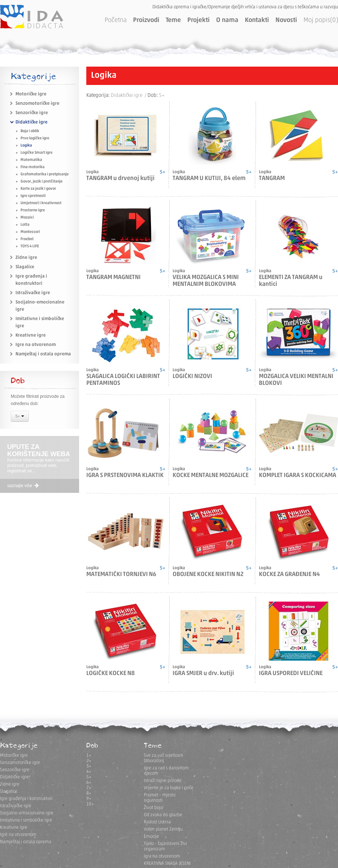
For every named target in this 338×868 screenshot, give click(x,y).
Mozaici (27, 218)
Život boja (153, 808)
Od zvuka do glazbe (163, 815)
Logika (26, 146)
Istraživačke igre (33, 293)
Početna (116, 20)
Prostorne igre (33, 210)
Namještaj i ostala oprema (43, 354)
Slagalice (25, 267)
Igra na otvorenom (162, 856)
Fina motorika (33, 167)
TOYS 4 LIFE (30, 246)
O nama (227, 20)
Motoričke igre (31, 94)
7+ (89, 788)
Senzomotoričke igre (37, 104)
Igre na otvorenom (36, 345)
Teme (173, 20)
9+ (89, 799)
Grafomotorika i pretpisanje (45, 174)
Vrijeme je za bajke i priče (169, 788)
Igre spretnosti (33, 196)
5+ (20, 417)
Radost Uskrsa (157, 822)
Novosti (286, 20)
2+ (89, 761)
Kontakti (257, 20)
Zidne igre (26, 258)
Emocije (151, 836)
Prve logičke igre (35, 138)
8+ (89, 793)
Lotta (25, 225)
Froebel (27, 239)
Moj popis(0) (321, 20)
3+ (89, 766)
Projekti (198, 20)
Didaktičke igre (31, 122)
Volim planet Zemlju (163, 829)
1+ (89, 755)
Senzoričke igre (32, 113)
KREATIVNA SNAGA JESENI (167, 863)
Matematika (31, 160)
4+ (89, 772)
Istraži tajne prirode (163, 781)
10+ (90, 804)
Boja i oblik (30, 131)
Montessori (30, 232)
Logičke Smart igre (36, 153)
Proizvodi (146, 20)
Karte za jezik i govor (38, 189)
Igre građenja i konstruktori (26, 799)
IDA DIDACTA (32, 17)
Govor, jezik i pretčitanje (42, 182)
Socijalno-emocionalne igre (27, 813)
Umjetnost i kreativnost (41, 203)
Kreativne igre (31, 335)
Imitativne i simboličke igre (26, 820)
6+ (89, 782)
